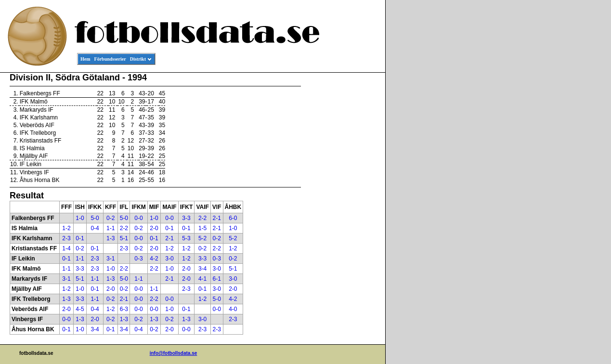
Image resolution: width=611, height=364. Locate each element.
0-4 (95, 228)
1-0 (80, 218)
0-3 (138, 259)
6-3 (124, 309)
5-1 (124, 238)
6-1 (216, 279)
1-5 (202, 228)
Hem (85, 59)
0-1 (169, 228)
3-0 (169, 259)
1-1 (110, 228)
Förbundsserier (110, 59)
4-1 (202, 279)
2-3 (66, 238)
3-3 (186, 218)
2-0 (154, 228)
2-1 (216, 218)
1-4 (66, 248)
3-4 (202, 269)
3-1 (110, 259)
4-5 (80, 309)
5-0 (95, 218)
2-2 (202, 218)
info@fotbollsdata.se (174, 353)
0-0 (138, 218)
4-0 (233, 309)
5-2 (202, 238)
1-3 (110, 238)
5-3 (186, 238)
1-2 (66, 228)
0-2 (110, 218)
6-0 (233, 218)
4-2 (154, 259)
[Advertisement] (342, 220)
